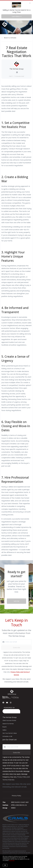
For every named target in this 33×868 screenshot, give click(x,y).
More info (12, 860)
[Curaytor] (11, 713)
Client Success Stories (9, 720)
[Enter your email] (18, 642)
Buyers (5, 727)
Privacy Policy (16, 796)
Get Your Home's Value (10, 733)
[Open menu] (31, 24)
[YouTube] (7, 703)
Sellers (4, 730)
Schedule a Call (7, 736)
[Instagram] (11, 703)
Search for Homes (8, 724)
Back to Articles (10, 38)
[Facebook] (3, 703)
